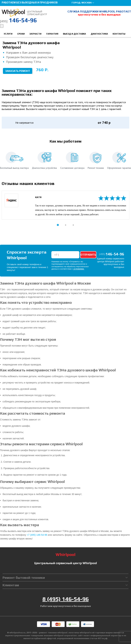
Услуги (8, 34)
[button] (58, 225)
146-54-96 (18, 20)
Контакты (119, 34)
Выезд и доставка (74, 34)
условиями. (79, 269)
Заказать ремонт (18, 71)
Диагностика (99, 34)
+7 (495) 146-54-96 (37, 535)
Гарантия (52, 34)
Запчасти (35, 34)
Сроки (21, 34)
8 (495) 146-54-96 (66, 599)
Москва (87, 3)
